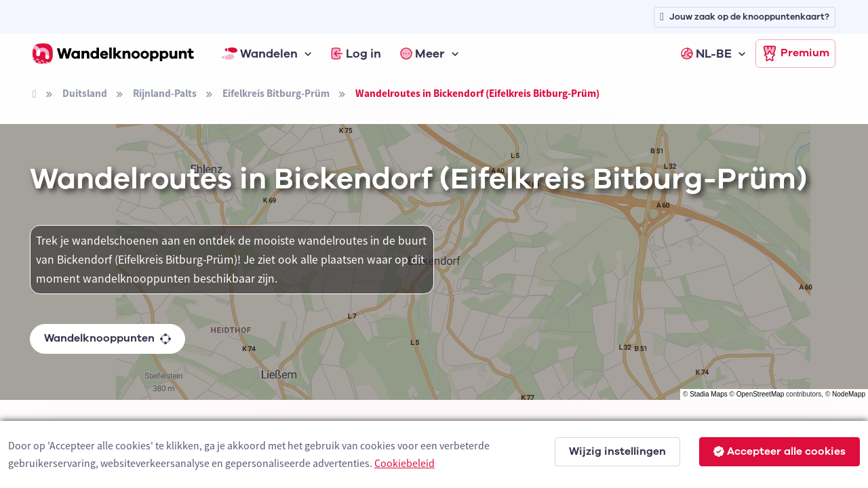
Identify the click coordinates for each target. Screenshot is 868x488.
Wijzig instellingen (617, 451)
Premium (795, 54)
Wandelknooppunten (107, 338)
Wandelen (260, 54)
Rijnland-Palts (165, 93)
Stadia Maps (709, 394)
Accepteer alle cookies (780, 451)
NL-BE (706, 54)
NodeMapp (849, 394)
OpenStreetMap (761, 394)
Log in (356, 54)
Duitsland (85, 93)
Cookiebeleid (405, 463)
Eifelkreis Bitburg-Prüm (276, 93)
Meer (422, 54)
